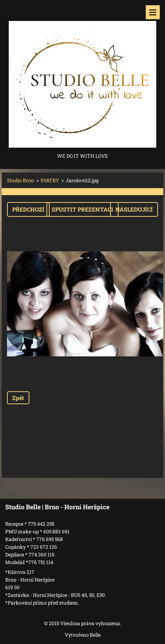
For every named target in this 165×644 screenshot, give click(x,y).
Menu (153, 12)
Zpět (18, 398)
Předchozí (28, 209)
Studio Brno (20, 180)
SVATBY (50, 180)
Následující (134, 209)
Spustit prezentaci (82, 209)
